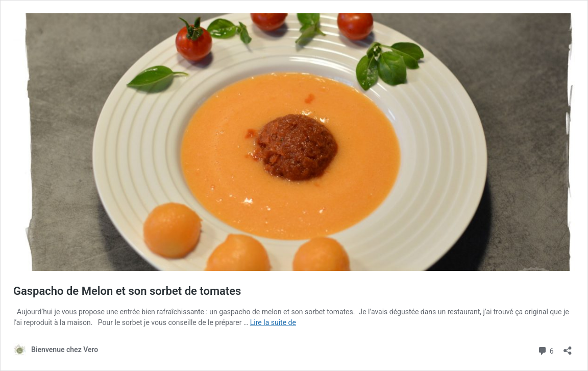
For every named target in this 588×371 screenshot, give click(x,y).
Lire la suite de (273, 322)
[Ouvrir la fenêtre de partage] (568, 347)
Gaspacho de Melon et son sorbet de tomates (127, 291)
